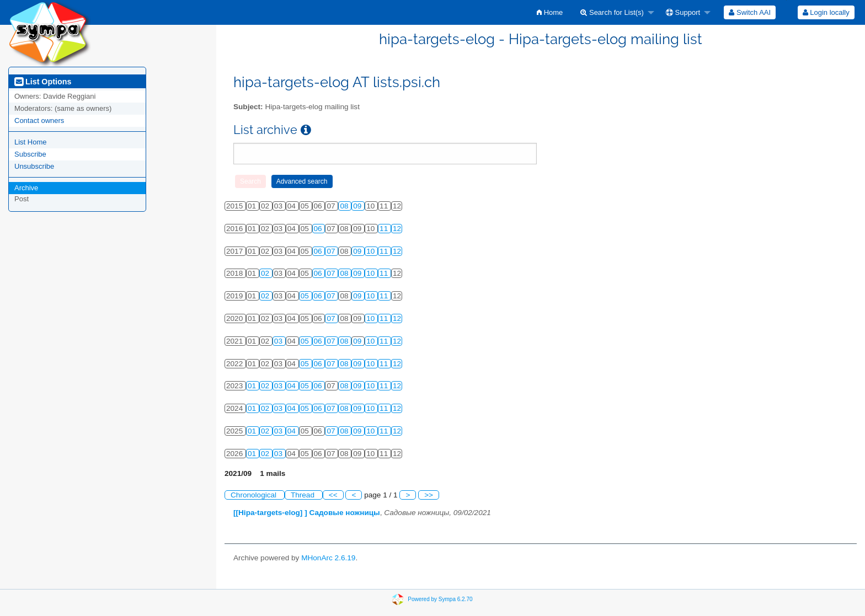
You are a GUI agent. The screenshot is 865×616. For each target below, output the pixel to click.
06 (319, 229)
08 (345, 206)
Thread (304, 495)
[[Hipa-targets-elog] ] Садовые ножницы (307, 513)
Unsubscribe (34, 166)
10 (372, 251)
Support (683, 12)
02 (266, 273)
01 (253, 386)
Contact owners (39, 120)
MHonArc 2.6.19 (328, 558)
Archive (26, 188)
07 (332, 251)
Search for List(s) (612, 12)
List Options (43, 82)
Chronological (255, 495)
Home (550, 12)
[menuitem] (550, 12)
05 (306, 296)
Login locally (826, 12)
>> (429, 495)
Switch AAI (750, 12)
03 (279, 341)
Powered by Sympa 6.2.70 (440, 599)
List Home (31, 142)
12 (397, 229)
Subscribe (30, 154)
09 (358, 206)
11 (385, 229)
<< (333, 495)
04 (293, 386)
